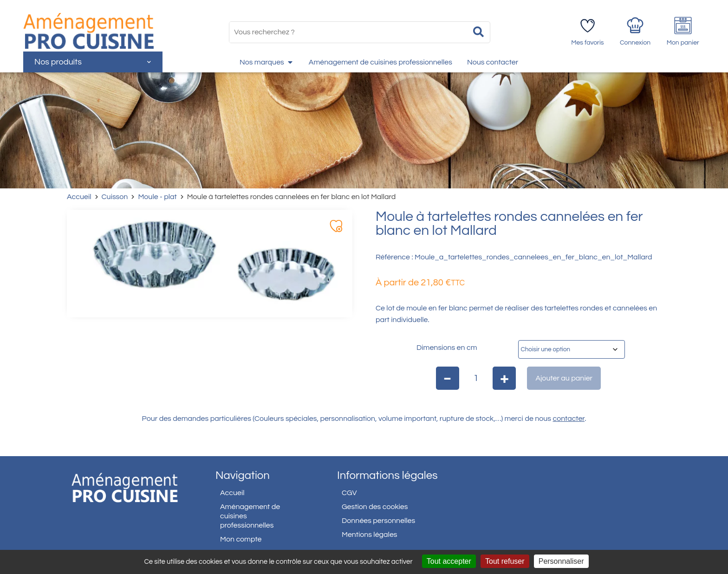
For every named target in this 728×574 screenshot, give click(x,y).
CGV (349, 493)
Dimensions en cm (447, 348)
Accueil (79, 197)
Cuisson (115, 197)
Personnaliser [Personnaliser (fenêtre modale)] (561, 561)
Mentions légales (370, 535)
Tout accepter (449, 561)
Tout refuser (505, 561)
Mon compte (241, 539)
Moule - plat (157, 197)
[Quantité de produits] (476, 378)
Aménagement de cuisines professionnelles (250, 516)
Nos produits (93, 62)
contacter (569, 419)
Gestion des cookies (375, 507)
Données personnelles (378, 521)
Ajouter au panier (564, 378)
